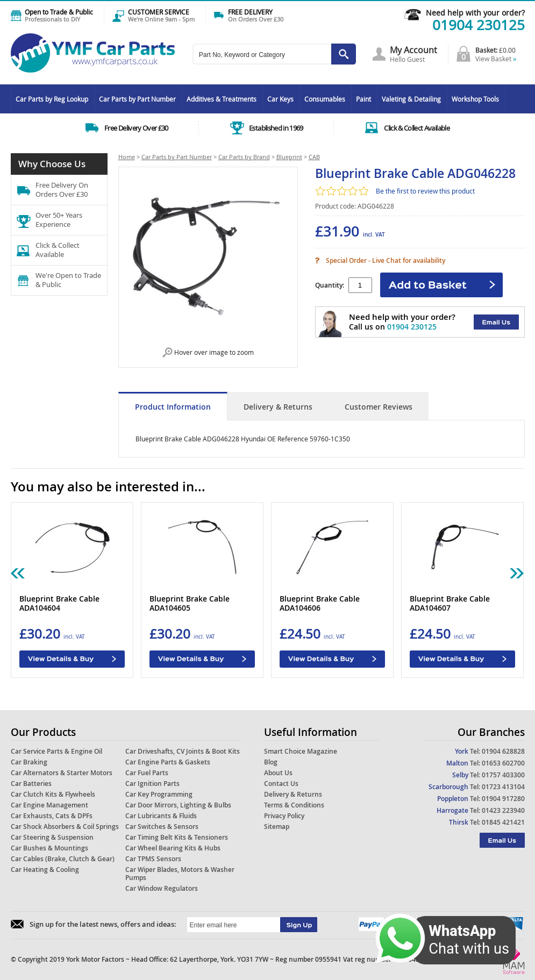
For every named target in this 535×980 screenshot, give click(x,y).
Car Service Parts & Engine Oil (56, 751)
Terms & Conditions (294, 805)
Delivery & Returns (278, 407)
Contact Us (281, 784)
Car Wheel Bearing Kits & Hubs (173, 848)
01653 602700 (503, 763)
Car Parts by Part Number (137, 99)
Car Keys (280, 99)
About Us (278, 773)
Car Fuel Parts (147, 773)
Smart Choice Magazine (301, 751)
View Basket (496, 59)
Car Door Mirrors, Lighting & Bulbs (178, 805)
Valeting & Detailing (411, 99)
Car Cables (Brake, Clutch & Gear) (63, 859)
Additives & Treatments (222, 99)
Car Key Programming (159, 794)
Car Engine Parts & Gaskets (168, 762)
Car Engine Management (49, 805)
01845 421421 (503, 822)
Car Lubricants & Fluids (161, 816)
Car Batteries (31, 784)
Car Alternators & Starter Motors (62, 773)
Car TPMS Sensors (153, 859)
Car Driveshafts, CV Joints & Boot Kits (183, 751)
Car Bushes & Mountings (49, 848)
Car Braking (29, 762)
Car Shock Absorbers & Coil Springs (65, 827)
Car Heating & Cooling (45, 870)
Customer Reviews (379, 407)
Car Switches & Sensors (162, 827)
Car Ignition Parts (152, 784)
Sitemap (277, 827)
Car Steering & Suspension (52, 837)
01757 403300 (503, 775)
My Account (413, 50)
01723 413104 (503, 787)
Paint (363, 99)
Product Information (173, 407)
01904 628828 (503, 751)
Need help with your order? (475, 13)
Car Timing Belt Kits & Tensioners (177, 837)
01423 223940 (503, 810)
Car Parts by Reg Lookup (52, 99)
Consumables (325, 99)
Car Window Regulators (162, 888)
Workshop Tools (475, 99)
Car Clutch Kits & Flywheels (53, 794)
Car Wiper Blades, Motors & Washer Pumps (180, 874)
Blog (271, 762)
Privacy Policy (284, 816)
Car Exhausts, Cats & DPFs (52, 816)
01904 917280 (503, 799)
